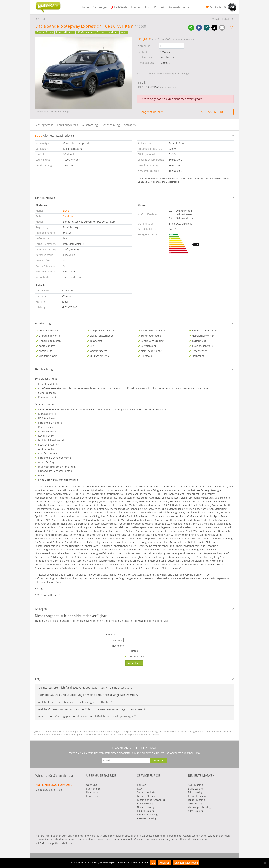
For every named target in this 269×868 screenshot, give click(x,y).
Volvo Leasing (196, 811)
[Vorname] (140, 640)
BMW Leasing (196, 789)
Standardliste (136, 656)
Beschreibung (111, 125)
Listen (134, 651)
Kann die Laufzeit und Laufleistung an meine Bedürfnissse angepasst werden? (88, 695)
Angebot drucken (150, 112)
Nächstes (226, 19)
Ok (153, 863)
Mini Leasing (195, 792)
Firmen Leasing (146, 807)
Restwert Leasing (147, 818)
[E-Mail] (139, 634)
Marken (136, 7)
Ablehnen (165, 863)
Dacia (66, 211)
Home (85, 7)
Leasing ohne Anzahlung (151, 800)
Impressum (93, 796)
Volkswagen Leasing (199, 807)
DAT (42, 843)
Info (148, 7)
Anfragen (130, 125)
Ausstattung (90, 125)
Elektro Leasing (146, 811)
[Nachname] (141, 646)
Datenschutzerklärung (186, 863)
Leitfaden (213, 836)
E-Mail (110, 634)
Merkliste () (218, 7)
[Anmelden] (134, 663)
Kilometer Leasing (147, 815)
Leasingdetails (44, 125)
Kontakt (159, 7)
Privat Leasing (145, 803)
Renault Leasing (197, 796)
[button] (191, 28)
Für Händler (93, 789)
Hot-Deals (121, 7)
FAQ (139, 789)
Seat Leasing (195, 803)
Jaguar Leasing (196, 800)
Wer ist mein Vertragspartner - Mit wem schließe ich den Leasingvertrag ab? (87, 716)
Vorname (118, 640)
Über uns (92, 785)
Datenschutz (93, 792)
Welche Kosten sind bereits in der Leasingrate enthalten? (75, 702)
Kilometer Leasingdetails (55, 136)
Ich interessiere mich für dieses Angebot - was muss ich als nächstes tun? (85, 688)
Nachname (118, 646)
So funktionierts (179, 7)
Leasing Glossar (146, 796)
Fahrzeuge (100, 7)
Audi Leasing (195, 785)
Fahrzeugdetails (68, 125)
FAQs (38, 679)
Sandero (68, 216)
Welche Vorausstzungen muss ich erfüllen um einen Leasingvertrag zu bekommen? (92, 709)
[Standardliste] (128, 656)
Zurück (42, 19)
